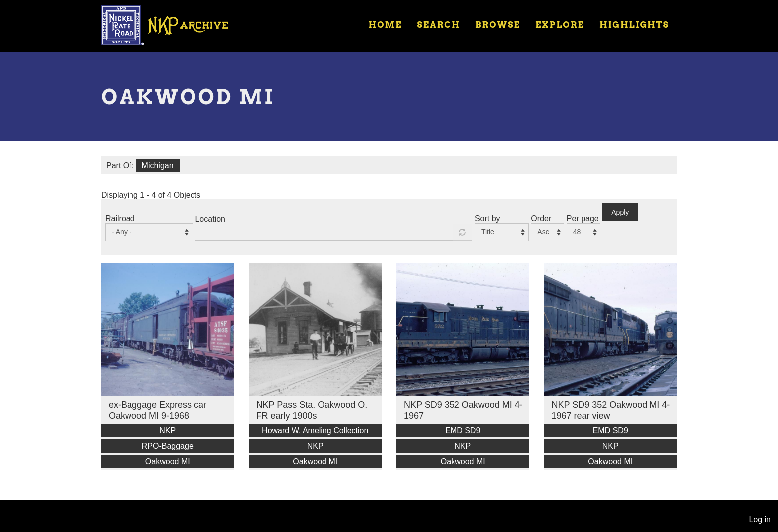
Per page (583, 219)
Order (541, 219)
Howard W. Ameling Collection (315, 431)
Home (385, 25)
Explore (560, 25)
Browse (498, 25)
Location (210, 219)
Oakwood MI (168, 461)
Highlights (634, 25)
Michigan (158, 166)
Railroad (120, 219)
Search (439, 25)
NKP (167, 431)
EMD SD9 (463, 431)
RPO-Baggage (168, 446)
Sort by (487, 219)
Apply (620, 212)
